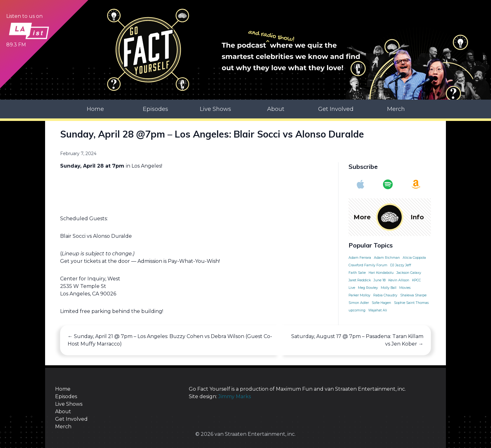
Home (95, 109)
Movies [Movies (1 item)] (405, 288)
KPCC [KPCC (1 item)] (416, 280)
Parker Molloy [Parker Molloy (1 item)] (359, 295)
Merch (396, 109)
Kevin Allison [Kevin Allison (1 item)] (399, 280)
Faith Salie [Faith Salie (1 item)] (357, 273)
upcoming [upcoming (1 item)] (357, 310)
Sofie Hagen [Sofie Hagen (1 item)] (381, 303)
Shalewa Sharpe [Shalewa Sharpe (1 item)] (413, 295)
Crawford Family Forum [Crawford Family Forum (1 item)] (368, 265)
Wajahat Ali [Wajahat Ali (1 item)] (378, 310)
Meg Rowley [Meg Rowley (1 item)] (368, 288)
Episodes (155, 109)
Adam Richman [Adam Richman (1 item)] (387, 258)
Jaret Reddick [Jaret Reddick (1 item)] (360, 280)
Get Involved (336, 109)
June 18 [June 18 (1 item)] (380, 280)
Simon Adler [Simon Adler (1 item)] (359, 303)
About (276, 109)
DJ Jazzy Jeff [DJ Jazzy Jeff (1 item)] (401, 265)
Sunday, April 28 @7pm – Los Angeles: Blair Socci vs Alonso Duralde (212, 134)
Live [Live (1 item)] (352, 288)
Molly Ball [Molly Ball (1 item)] (389, 288)
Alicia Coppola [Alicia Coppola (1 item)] (414, 258)
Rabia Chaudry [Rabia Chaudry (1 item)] (385, 295)
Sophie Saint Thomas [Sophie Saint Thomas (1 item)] (411, 303)
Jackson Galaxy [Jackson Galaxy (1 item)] (409, 273)
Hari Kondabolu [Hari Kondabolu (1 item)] (381, 273)
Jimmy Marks (235, 396)
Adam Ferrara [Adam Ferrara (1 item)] (360, 258)
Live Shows (215, 109)
